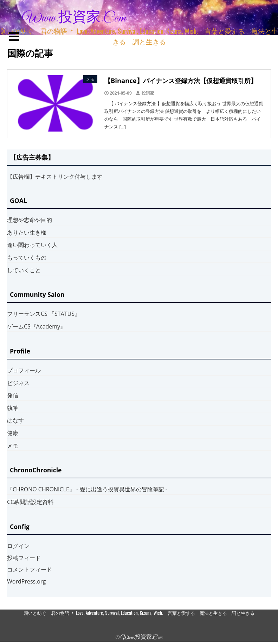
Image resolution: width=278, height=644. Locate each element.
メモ (13, 446)
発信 (13, 395)
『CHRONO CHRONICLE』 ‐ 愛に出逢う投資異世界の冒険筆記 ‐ (87, 489)
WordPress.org (26, 581)
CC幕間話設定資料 (30, 502)
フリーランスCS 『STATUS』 (44, 314)
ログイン (18, 546)
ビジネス (18, 383)
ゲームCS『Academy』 (36, 326)
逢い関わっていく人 (32, 245)
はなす (15, 420)
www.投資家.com (74, 18)
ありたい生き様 (27, 232)
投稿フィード (24, 558)
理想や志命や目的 (30, 220)
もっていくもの (27, 257)
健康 (13, 433)
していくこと (24, 270)
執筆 (13, 408)
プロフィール (24, 370)
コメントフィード (30, 569)
